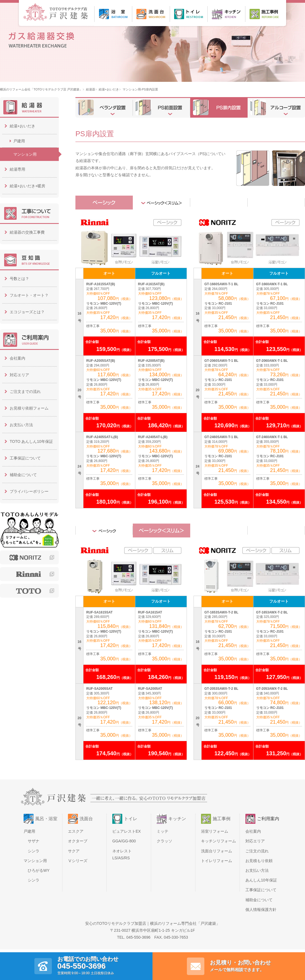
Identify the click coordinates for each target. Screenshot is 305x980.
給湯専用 (17, 169)
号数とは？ (19, 279)
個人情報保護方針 (261, 910)
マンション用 (25, 154)
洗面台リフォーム (217, 851)
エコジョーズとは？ (27, 312)
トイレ (131, 819)
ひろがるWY (39, 870)
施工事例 (222, 819)
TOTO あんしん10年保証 (31, 441)
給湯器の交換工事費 (27, 232)
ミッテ (162, 831)
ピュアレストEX (127, 831)
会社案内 (17, 358)
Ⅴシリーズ (78, 861)
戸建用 (19, 141)
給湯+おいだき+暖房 (27, 186)
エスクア (76, 831)
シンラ (34, 851)
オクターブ (78, 841)
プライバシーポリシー (29, 491)
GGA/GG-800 (124, 841)
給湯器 (91, 89)
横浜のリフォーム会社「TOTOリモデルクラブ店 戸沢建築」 (41, 89)
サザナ (34, 841)
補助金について (23, 475)
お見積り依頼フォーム (29, 408)
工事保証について (25, 458)
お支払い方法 (21, 425)
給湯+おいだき (109, 89)
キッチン (177, 819)
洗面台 (86, 819)
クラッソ (164, 841)
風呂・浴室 (46, 819)
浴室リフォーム (215, 831)
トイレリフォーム (217, 861)
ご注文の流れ (257, 851)
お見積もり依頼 (259, 861)
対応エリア (19, 375)
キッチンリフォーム (218, 841)
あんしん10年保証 (261, 880)
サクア (74, 851)
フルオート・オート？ (29, 295)
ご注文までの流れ (25, 392)
